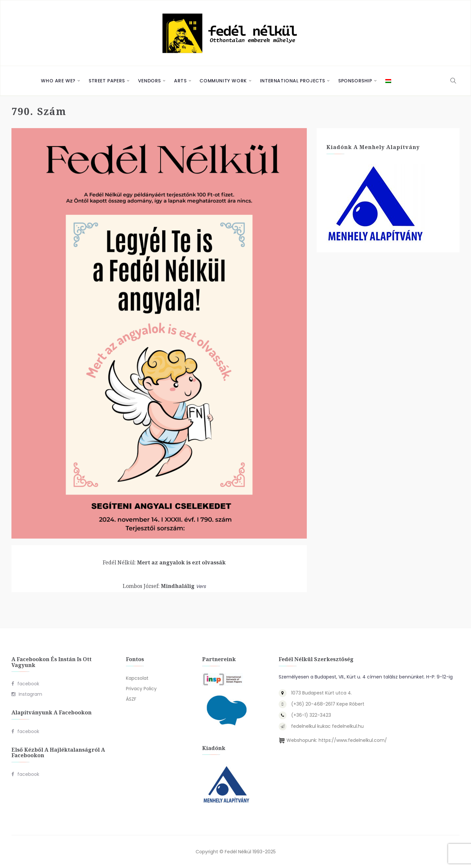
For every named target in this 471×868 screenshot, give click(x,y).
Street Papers (107, 81)
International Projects (293, 81)
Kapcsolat (137, 678)
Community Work (223, 81)
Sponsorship (355, 81)
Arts (180, 81)
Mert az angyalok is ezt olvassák (164, 562)
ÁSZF (131, 699)
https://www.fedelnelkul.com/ (353, 740)
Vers (201, 586)
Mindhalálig (159, 586)
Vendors (149, 81)
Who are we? (58, 81)
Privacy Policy (141, 689)
